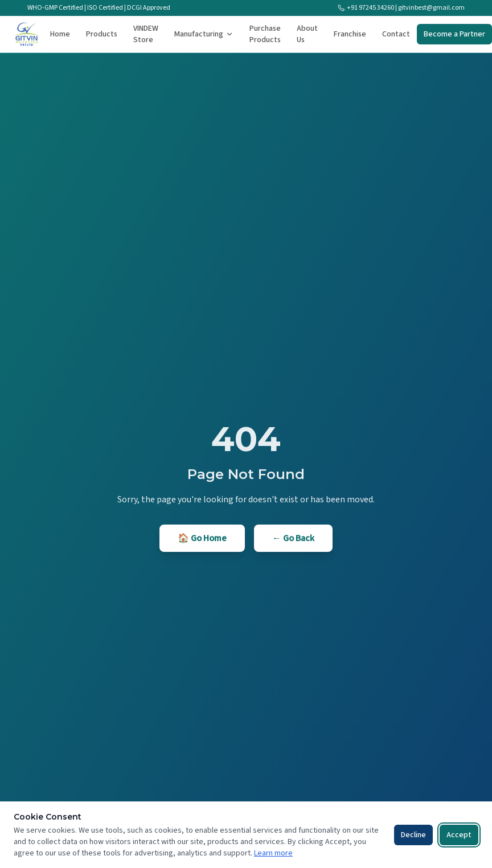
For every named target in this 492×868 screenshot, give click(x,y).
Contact (396, 34)
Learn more (273, 853)
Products (102, 34)
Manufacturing (204, 34)
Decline (413, 835)
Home (60, 34)
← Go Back (293, 538)
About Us (307, 34)
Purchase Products (265, 34)
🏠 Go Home (202, 538)
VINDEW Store (146, 34)
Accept (459, 835)
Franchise (350, 34)
